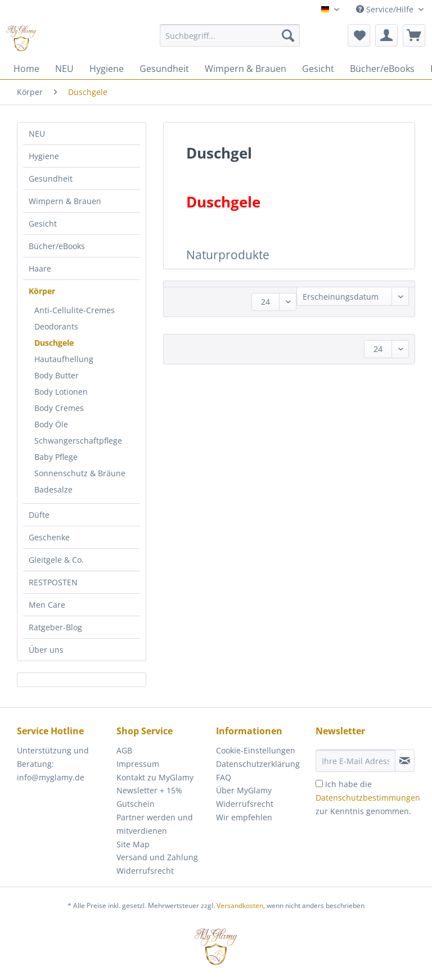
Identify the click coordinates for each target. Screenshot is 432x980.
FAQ (224, 777)
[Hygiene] (107, 69)
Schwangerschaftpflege (78, 441)
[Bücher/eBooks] (382, 69)
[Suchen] (288, 35)
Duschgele (54, 343)
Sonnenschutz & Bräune (80, 473)
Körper (42, 291)
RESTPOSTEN (53, 582)
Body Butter (57, 375)
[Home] (26, 69)
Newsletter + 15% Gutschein (149, 797)
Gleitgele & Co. (56, 560)
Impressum (138, 764)
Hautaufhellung (64, 359)
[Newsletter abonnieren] (405, 761)
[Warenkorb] (414, 35)
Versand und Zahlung (157, 857)
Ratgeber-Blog (55, 627)
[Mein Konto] (386, 35)
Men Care (47, 605)
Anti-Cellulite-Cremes (75, 310)
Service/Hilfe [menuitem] (386, 9)
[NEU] (64, 69)
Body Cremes (59, 408)
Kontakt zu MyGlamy (155, 777)
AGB (124, 750)
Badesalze (53, 489)
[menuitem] (230, 41)
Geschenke (49, 537)
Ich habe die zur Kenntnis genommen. (368, 798)
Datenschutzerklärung (258, 764)
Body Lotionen (61, 392)
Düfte (39, 515)
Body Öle (51, 424)
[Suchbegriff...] (230, 35)
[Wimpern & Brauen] (246, 69)
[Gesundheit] (164, 69)
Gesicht (43, 223)
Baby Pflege (56, 457)
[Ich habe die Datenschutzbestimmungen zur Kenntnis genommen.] (319, 783)
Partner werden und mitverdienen (155, 824)
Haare (40, 268)
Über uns (46, 650)
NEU (37, 134)
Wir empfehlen (244, 817)
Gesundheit (51, 179)
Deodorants (56, 326)
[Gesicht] (318, 69)
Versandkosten (240, 906)
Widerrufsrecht (145, 871)
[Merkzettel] (359, 35)
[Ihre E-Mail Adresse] (355, 761)
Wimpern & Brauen (65, 201)
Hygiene (44, 156)
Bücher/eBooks (57, 246)
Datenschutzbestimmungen (368, 798)
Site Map (133, 844)
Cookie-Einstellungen (256, 750)
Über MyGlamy (244, 790)
